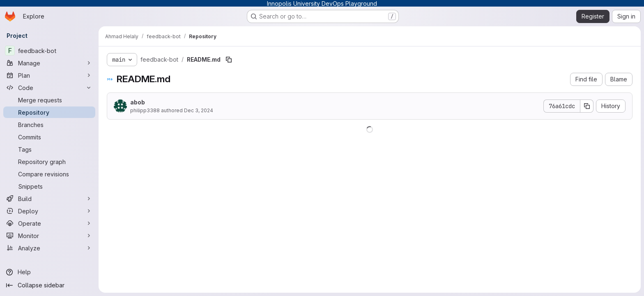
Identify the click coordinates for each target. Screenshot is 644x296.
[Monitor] (49, 236)
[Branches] (49, 125)
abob (138, 102)
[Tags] (49, 149)
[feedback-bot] (49, 51)
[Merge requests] (49, 100)
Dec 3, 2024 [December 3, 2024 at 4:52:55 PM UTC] (199, 110)
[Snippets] (49, 186)
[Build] (49, 199)
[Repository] (49, 112)
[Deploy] (49, 211)
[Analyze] (49, 248)
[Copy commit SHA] (587, 106)
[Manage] (49, 63)
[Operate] (49, 223)
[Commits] (49, 137)
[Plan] (49, 75)
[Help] (49, 272)
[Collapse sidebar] (49, 285)
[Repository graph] (49, 162)
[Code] (49, 88)
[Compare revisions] (49, 174)
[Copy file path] (229, 60)
